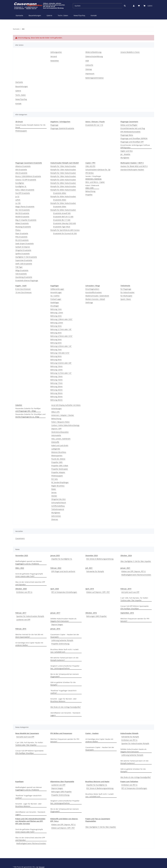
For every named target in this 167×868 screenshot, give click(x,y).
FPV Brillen (90, 173)
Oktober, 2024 (126, 555)
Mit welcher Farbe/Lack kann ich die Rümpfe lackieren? (64, 659)
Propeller (89, 195)
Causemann (20, 538)
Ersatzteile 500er (60, 207)
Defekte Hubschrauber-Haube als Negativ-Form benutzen (63, 620)
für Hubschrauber (128, 292)
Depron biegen (57, 624)
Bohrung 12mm (56, 370)
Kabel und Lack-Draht (60, 445)
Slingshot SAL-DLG (58, 499)
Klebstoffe (55, 442)
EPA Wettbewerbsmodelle (130, 132)
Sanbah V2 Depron (23, 247)
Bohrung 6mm (56, 343)
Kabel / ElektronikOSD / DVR (92, 187)
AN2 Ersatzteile (21, 173)
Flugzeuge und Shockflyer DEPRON (134, 138)
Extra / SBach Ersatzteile (25, 190)
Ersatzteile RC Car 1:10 (94, 125)
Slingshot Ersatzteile (23, 250)
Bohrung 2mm (56, 316)
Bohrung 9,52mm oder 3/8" (61, 363)
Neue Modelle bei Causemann (27, 733)
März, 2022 (20, 568)
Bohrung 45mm (56, 400)
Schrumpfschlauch (59, 503)
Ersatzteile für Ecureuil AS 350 (65, 233)
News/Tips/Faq (79, 15)
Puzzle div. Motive (58, 459)
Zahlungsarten (56, 52)
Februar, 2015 (21, 629)
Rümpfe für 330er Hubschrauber (63, 186)
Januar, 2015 (55, 629)
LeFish (18, 200)
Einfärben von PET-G (24, 592)
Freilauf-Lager (56, 299)
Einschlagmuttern (92, 289)
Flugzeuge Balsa (127, 135)
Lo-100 (18, 203)
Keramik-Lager (56, 292)
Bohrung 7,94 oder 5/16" (60, 353)
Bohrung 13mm (56, 376)
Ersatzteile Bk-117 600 (62, 220)
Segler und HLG (127, 151)
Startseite (19, 15)
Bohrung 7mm (56, 349)
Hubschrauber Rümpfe (129, 733)
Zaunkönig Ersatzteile (24, 277)
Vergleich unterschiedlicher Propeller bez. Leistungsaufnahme (65, 667)
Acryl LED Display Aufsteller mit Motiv (66, 405)
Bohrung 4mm (56, 333)
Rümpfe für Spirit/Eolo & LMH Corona (65, 230)
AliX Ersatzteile (21, 170)
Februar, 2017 (21, 613)
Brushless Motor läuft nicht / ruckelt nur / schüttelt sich (64, 651)
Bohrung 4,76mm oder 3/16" (61, 336)
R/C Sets (55, 479)
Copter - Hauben (92, 733)
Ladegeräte (56, 449)
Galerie (49, 15)
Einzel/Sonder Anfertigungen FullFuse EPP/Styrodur (135, 146)
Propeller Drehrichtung (60, 644)
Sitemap (89, 69)
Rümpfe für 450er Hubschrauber (63, 196)
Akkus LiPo (55, 412)
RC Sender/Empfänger (60, 482)
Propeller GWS (57, 462)
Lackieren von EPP (23, 620)
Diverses (55, 519)
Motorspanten (57, 455)
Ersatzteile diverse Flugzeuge (27, 280)
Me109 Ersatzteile (22, 213)
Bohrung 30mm (56, 393)
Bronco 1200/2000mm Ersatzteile (28, 176)
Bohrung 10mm (56, 366)
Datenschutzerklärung (94, 56)
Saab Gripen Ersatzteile (25, 243)
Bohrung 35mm (56, 397)
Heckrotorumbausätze (60, 432)
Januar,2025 (55, 555)
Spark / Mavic (126, 299)
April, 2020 (55, 589)
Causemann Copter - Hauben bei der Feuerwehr (65, 636)
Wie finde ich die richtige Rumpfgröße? (66, 707)
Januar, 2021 (125, 568)
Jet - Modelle (125, 154)
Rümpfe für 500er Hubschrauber (63, 203)
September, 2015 (127, 613)
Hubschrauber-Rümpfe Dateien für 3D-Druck (31, 126)
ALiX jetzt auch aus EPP (130, 592)
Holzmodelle (56, 435)
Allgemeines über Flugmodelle (62, 782)
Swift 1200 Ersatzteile (24, 264)
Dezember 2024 (92, 555)
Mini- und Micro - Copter (95, 182)
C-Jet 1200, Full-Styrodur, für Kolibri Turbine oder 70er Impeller (134, 599)
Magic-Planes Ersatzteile (25, 207)
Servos (54, 492)
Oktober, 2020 (21, 589)
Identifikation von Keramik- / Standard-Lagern (66, 714)
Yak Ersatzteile (21, 274)
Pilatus (18, 230)
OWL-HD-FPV (90, 166)
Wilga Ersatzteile (22, 270)
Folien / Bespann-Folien (60, 422)
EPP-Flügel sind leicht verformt (63, 571)
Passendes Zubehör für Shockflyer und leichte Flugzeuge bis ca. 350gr (30, 415)
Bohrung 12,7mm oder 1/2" (61, 373)
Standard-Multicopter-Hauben (132, 170)
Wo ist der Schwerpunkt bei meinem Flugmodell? (65, 675)
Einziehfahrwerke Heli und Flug (133, 128)
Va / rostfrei (55, 296)
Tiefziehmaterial (58, 509)
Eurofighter (20, 183)
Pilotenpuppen (21, 131)
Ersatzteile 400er (60, 193)
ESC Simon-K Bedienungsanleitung (100, 559)
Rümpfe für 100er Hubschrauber (63, 166)
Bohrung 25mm (56, 390)
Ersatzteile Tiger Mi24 (62, 227)
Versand (54, 56)
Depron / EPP (56, 429)
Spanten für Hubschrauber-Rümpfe (30, 616)
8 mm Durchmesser (23, 289)
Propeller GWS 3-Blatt (60, 466)
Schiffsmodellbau (58, 506)
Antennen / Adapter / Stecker (63, 415)
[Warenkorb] (148, 6)
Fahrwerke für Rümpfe (95, 571)
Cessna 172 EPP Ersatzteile (26, 180)
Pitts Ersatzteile (21, 237)
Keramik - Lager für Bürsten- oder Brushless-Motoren (64, 700)
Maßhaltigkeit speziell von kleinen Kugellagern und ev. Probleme (29, 562)
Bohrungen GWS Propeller (97, 616)
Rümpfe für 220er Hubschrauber (63, 180)
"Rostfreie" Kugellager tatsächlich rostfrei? (63, 692)
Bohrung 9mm (56, 360)
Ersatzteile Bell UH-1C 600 (63, 217)
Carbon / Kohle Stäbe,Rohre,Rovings (65, 425)
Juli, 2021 (89, 568)
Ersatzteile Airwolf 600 (62, 213)
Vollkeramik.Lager (57, 289)
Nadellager (55, 302)
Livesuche (89, 65)
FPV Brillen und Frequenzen (61, 733)
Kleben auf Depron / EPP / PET (98, 592)
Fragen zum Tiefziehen (129, 782)
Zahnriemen (56, 516)
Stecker (54, 496)
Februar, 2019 (126, 589)
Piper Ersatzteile (22, 233)
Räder (54, 489)
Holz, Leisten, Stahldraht (61, 439)
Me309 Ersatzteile (22, 217)
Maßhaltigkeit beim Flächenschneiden (136, 575)
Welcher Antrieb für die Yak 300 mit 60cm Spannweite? (29, 636)
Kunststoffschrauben (94, 292)
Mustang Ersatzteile (23, 227)
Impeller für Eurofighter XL (62, 559)
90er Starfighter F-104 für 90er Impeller (136, 561)
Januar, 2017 (55, 613)
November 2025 (22, 555)
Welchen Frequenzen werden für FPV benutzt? (135, 620)
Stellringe (89, 302)
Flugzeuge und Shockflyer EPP (132, 142)
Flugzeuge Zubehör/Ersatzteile (62, 128)
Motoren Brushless (59, 452)
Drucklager (55, 306)
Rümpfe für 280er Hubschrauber (63, 183)
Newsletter (55, 61)
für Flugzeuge (126, 289)
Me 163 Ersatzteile (23, 210)
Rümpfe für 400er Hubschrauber (63, 190)
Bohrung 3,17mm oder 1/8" (61, 329)
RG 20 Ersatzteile (22, 240)
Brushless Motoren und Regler (97, 782)
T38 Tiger (19, 267)
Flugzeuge (54, 125)
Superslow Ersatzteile (24, 260)
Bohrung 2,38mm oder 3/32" (61, 319)
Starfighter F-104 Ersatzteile (26, 257)
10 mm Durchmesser (24, 292)
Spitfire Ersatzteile (22, 254)
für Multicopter (126, 296)
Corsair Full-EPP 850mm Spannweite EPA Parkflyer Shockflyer (135, 607)
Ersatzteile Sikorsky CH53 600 (65, 223)
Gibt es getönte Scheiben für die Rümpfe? (63, 684)
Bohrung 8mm (56, 356)
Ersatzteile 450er (60, 200)
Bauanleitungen (35, 15)
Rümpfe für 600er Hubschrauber (63, 210)
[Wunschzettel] (139, 6)
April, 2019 (90, 589)
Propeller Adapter (58, 472)
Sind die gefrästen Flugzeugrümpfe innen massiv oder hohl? (29, 575)
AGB (87, 61)
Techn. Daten (63, 15)
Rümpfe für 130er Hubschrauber (63, 170)
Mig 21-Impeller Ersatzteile (26, 220)
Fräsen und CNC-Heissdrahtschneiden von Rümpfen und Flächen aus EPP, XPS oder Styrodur (30, 821)
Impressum (90, 74)
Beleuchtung (90, 191)
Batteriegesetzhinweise (95, 78)
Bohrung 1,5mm (57, 313)
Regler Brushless (58, 486)
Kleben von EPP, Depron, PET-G (133, 571)
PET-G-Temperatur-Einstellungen (64, 592)
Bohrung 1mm (56, 309)
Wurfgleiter (125, 158)
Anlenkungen (57, 408)
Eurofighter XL (21, 186)
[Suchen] (98, 6)
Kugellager (19, 782)
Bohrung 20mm (56, 386)
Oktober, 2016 (91, 613)
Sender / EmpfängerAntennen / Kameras (93, 177)
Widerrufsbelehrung (93, 52)
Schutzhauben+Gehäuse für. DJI (98, 170)
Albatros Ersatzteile (23, 166)
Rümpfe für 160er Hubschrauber (63, 173)
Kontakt (94, 15)
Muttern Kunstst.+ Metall (95, 299)
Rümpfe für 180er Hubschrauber (63, 176)
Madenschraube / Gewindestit (97, 296)
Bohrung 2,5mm (57, 323)
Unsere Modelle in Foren (130, 52)
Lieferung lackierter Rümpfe (62, 640)
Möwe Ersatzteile (22, 223)
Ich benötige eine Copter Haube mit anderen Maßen (29, 644)
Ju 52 (17, 196)
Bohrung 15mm (56, 380)
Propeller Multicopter (60, 469)
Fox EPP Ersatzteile (23, 193)
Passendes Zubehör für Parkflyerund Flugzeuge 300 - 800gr (28, 410)
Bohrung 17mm (56, 383)
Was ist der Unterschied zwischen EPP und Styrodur (30, 583)
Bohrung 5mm (56, 339)
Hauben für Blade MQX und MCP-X (134, 166)
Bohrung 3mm (56, 326)
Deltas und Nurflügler (129, 125)
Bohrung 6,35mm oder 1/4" (61, 346)
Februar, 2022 (56, 568)
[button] (134, 6)
